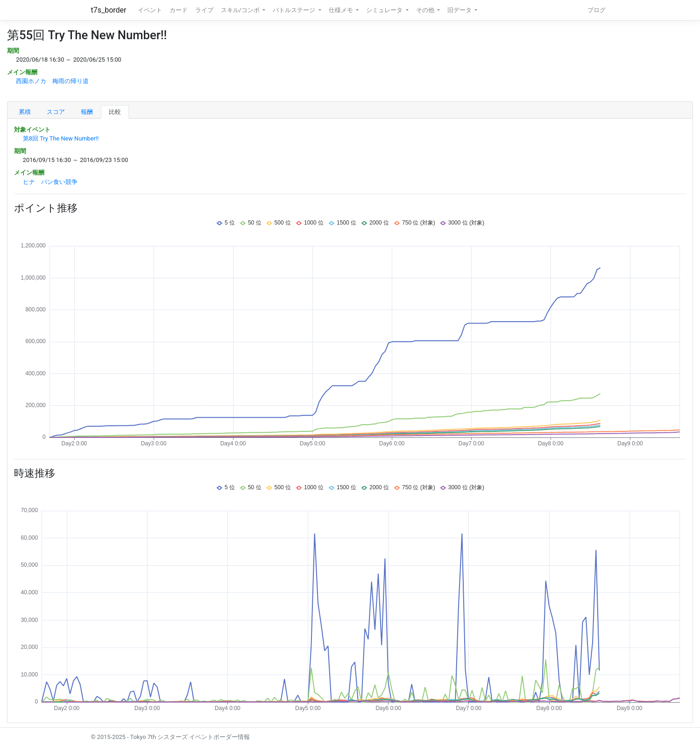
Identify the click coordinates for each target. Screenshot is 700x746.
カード (179, 10)
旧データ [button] (460, 10)
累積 (25, 112)
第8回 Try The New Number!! (61, 138)
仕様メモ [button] (342, 10)
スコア (56, 112)
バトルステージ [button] (295, 10)
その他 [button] (426, 10)
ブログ (597, 10)
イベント (150, 10)
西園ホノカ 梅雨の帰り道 (52, 81)
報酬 (87, 112)
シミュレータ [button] (385, 10)
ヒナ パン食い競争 (50, 182)
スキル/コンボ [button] (241, 10)
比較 (115, 112)
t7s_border (109, 10)
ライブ (204, 10)
